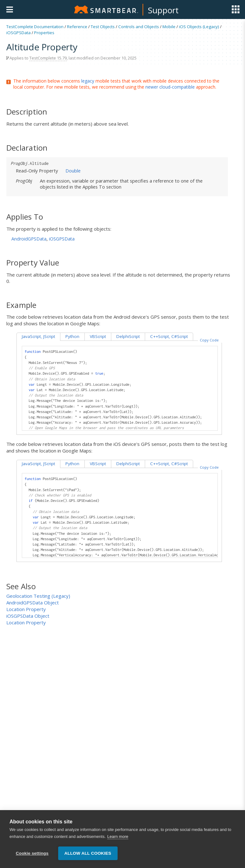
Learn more (118, 837)
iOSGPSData (18, 33)
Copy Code (209, 340)
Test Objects (103, 27)
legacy (88, 81)
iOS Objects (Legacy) (199, 27)
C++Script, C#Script (169, 336)
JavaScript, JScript (38, 336)
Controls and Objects (139, 27)
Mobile (169, 27)
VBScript (98, 336)
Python (72, 336)
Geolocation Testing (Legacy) (38, 596)
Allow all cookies (88, 854)
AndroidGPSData (29, 239)
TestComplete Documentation (35, 27)
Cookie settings (32, 854)
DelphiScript (128, 336)
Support (163, 10)
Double (73, 171)
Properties (44, 33)
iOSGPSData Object (28, 616)
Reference (77, 27)
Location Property (26, 609)
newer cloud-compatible (170, 87)
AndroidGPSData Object (33, 603)
